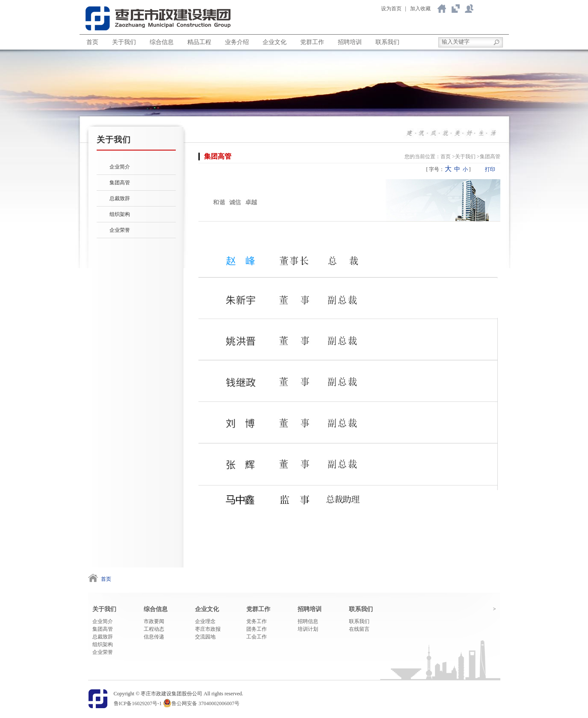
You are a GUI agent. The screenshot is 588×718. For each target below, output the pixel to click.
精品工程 (199, 42)
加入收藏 (420, 9)
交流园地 (205, 637)
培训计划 (308, 629)
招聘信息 (308, 621)
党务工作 (257, 621)
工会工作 (257, 637)
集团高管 (120, 183)
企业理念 (205, 621)
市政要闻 (154, 621)
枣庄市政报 (208, 629)
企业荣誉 (120, 230)
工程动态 (154, 629)
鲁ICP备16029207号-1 (138, 703)
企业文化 (275, 42)
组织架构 (120, 214)
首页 (92, 42)
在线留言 (359, 629)
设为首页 (391, 9)
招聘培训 (350, 42)
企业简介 (120, 167)
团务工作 (257, 629)
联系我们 (469, 9)
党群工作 (312, 42)
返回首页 (442, 9)
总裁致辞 (120, 198)
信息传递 (154, 637)
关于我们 (455, 9)
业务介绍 (237, 42)
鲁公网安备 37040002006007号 (205, 703)
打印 (490, 169)
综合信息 (162, 42)
